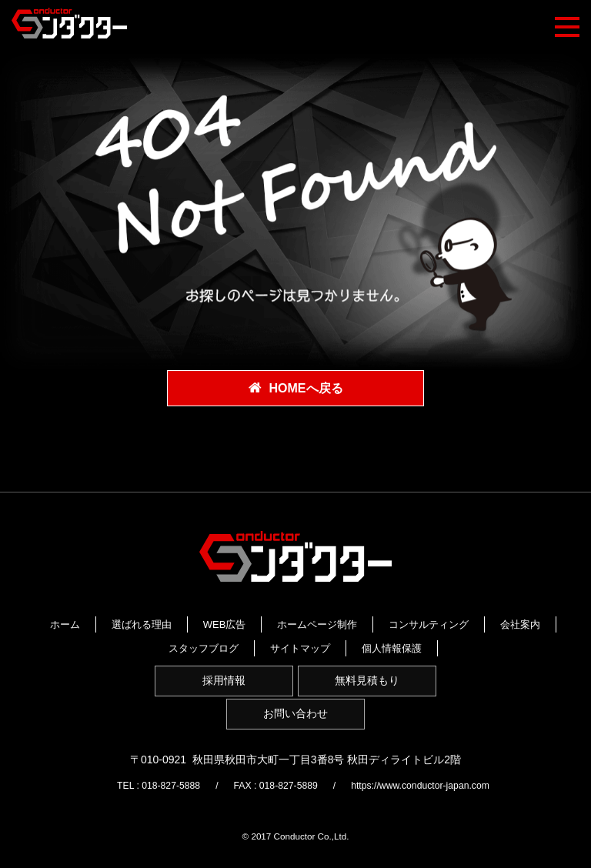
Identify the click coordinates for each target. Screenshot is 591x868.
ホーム (157, 622)
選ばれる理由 (233, 622)
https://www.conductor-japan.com (432, 810)
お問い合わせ (295, 736)
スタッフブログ (387, 640)
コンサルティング (209, 640)
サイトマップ (249, 658)
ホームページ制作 (409, 622)
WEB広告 (316, 622)
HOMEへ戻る (306, 389)
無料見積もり (371, 697)
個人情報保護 (341, 658)
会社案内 (300, 640)
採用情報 (220, 697)
